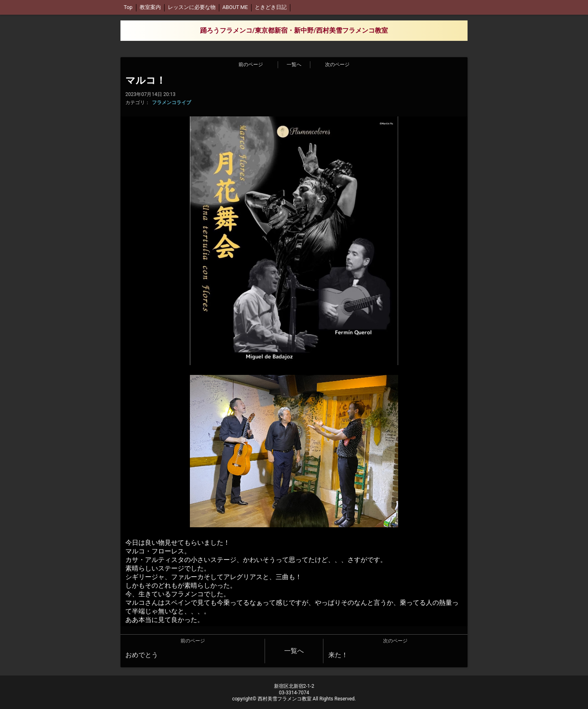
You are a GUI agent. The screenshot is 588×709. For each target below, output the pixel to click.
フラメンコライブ (171, 103)
